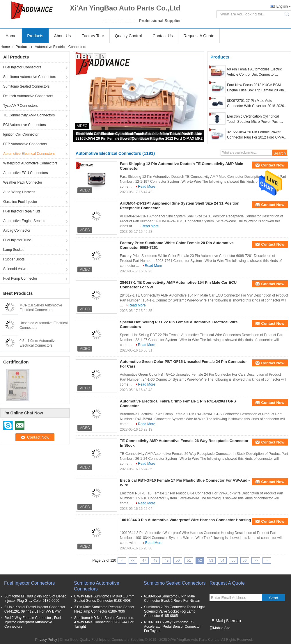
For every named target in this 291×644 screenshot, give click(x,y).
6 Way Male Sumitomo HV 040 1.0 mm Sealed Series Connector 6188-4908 (104, 598)
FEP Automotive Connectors (25, 144)
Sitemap (233, 621)
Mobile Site (220, 628)
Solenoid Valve (15, 269)
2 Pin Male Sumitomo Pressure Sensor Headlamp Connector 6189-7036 (104, 609)
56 (245, 560)
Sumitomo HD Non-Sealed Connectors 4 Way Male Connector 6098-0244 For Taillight (104, 622)
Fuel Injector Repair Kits (22, 211)
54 (222, 560)
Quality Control (128, 36)
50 (178, 560)
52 (200, 560)
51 (189, 560)
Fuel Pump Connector (20, 278)
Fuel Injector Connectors (22, 67)
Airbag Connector (17, 230)
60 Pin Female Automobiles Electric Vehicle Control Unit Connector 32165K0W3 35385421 (254, 72)
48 (155, 560)
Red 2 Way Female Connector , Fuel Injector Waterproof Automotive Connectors (33, 622)
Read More (147, 187)
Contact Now (273, 165)
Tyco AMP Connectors (21, 106)
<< (133, 560)
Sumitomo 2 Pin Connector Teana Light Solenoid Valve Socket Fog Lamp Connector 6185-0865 (174, 611)
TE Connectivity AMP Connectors (29, 115)
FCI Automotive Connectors (25, 125)
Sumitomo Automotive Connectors (30, 77)
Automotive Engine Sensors (25, 221)
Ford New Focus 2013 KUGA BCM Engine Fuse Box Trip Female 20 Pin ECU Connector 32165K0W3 (255, 88)
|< (122, 560)
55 (234, 560)
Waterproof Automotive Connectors (30, 163)
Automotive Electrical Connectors (29, 154)
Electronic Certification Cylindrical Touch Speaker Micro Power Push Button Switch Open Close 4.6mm (253, 119)
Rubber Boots (14, 259)
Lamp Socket (13, 250)
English (282, 6)
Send (273, 598)
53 (211, 560)
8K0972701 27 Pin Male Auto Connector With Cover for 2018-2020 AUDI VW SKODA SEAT (255, 104)
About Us (63, 36)
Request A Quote (199, 36)
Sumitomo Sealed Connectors (26, 86)
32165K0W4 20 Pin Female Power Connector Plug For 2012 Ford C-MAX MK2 (139, 139)
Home (11, 36)
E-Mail (217, 621)
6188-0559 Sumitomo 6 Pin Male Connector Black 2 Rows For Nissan (172, 598)
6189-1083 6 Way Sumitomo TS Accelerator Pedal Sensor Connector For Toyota (172, 627)
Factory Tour (93, 36)
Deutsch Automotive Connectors (28, 96)
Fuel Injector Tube (17, 240)
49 (167, 560)
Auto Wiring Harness (19, 192)
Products (35, 36)
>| (267, 560)
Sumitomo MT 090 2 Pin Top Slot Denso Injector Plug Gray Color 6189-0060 (35, 598)
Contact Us (163, 36)
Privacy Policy (46, 640)
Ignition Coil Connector (21, 134)
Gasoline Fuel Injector (20, 202)
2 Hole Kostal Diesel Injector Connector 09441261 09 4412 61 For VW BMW (35, 609)
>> (256, 560)
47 (144, 560)
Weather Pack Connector (23, 182)
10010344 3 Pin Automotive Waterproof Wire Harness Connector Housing (185, 520)
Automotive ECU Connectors (25, 173)
